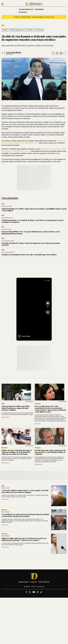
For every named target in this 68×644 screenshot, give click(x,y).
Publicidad (27, 587)
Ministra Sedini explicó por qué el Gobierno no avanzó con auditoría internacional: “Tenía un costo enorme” (24, 539)
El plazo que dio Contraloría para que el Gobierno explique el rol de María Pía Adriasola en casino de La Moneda (17, 452)
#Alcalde (5, 30)
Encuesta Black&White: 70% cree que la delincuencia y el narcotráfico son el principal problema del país (31, 232)
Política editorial (44, 582)
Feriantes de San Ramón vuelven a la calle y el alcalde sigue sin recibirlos (29, 255)
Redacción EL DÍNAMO (14, 52)
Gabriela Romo (6, 417)
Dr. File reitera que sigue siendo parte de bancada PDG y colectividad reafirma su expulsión (50, 452)
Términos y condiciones (38, 587)
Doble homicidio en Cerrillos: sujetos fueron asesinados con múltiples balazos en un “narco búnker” (34, 210)
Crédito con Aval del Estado (22, 17)
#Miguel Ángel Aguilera (16, 30)
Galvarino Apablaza (38, 17)
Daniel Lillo (38, 424)
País (3, 25)
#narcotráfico (29, 30)
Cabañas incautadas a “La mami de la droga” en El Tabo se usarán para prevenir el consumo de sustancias (32, 221)
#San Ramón (39, 30)
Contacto (33, 582)
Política (38, 404)
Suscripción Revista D (26, 9)
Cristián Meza (38, 464)
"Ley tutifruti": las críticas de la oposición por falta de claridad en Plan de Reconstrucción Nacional (25, 515)
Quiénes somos (24, 582)
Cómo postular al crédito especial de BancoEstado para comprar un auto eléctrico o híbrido (16, 408)
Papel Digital (39, 9)
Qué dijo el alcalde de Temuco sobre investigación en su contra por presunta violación (31, 244)
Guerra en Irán (50, 17)
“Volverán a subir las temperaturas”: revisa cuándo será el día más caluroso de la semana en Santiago (25, 491)
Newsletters (23, 12)
